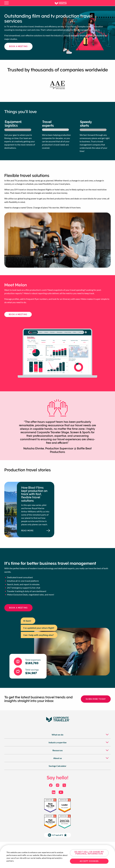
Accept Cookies (89, 861)
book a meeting (18, 46)
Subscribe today (96, 699)
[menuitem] (57, 735)
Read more (35, 531)
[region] (57, 857)
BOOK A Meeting (18, 314)
